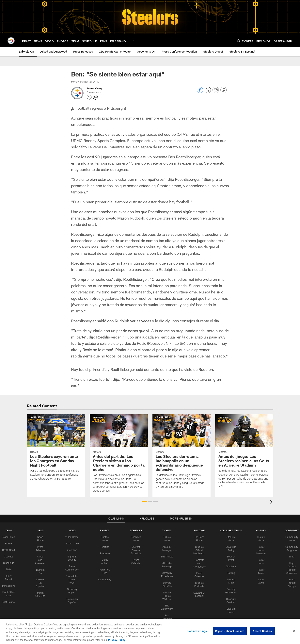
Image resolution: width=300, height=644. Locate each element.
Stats (8, 569)
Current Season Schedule (136, 550)
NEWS (40, 530)
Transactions (8, 586)
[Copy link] (224, 90)
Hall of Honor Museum (261, 550)
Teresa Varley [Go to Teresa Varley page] (94, 88)
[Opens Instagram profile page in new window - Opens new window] (95, 97)
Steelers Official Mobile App (199, 550)
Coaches (9, 556)
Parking (231, 573)
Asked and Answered (40, 560)
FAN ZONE (199, 530)
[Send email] (216, 92)
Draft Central (8, 602)
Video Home (72, 537)
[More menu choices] (132, 41)
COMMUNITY (292, 530)
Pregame (105, 553)
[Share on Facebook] (200, 92)
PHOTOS (105, 530)
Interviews (72, 550)
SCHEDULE (136, 530)
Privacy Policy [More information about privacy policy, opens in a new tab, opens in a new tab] (117, 641)
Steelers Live (72, 543)
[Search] (239, 41)
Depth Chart (9, 550)
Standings (9, 563)
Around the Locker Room (72, 579)
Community (105, 579)
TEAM (9, 530)
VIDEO (72, 530)
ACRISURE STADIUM (231, 530)
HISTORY (261, 530)
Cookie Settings (197, 632)
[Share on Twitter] (208, 92)
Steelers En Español (40, 583)
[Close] (294, 633)
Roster (9, 543)
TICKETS (167, 530)
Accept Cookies (262, 632)
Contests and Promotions (199, 563)
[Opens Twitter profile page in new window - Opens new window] (89, 97)
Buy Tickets (167, 556)
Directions (231, 566)
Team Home (8, 537)
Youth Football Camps (292, 583)
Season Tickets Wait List (167, 596)
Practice (105, 547)
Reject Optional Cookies (230, 632)
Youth (292, 556)
